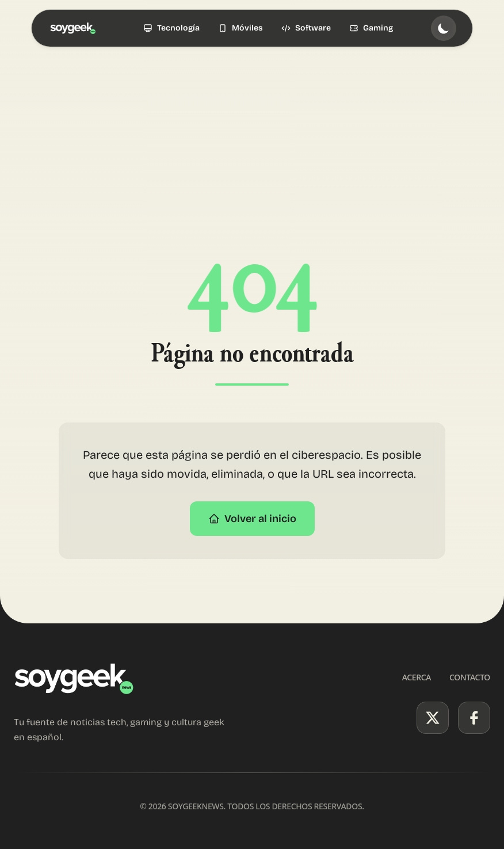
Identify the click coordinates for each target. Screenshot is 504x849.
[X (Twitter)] (433, 718)
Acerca (417, 677)
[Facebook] (474, 718)
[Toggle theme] (444, 28)
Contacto (470, 677)
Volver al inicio (252, 519)
